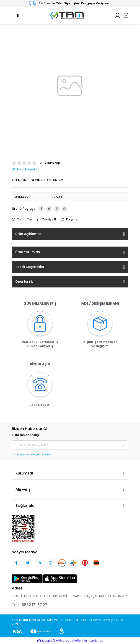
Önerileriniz (24, 282)
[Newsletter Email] (70, 445)
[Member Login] (117, 15)
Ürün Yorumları (28, 252)
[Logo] (67, 15)
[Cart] (126, 15)
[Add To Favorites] (26, 169)
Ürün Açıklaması (29, 234)
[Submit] (123, 445)
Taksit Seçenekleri (30, 267)
